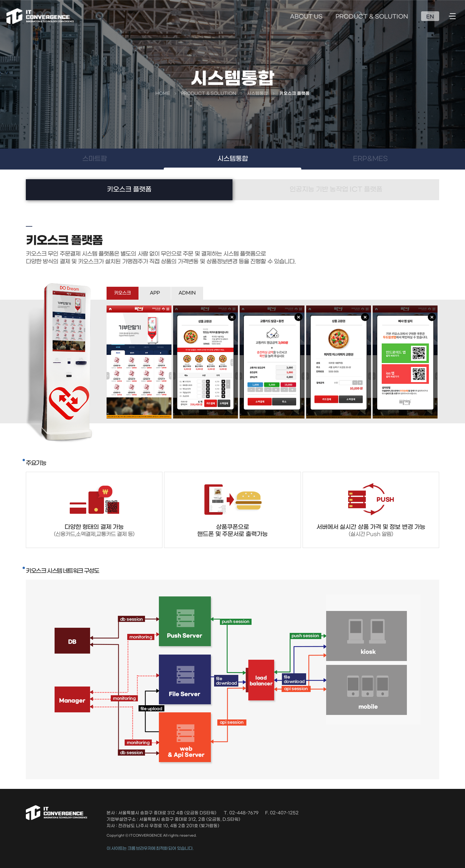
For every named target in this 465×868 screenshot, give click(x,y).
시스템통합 (233, 159)
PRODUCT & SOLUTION (372, 17)
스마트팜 (95, 159)
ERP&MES (370, 159)
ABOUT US (306, 17)
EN (430, 17)
